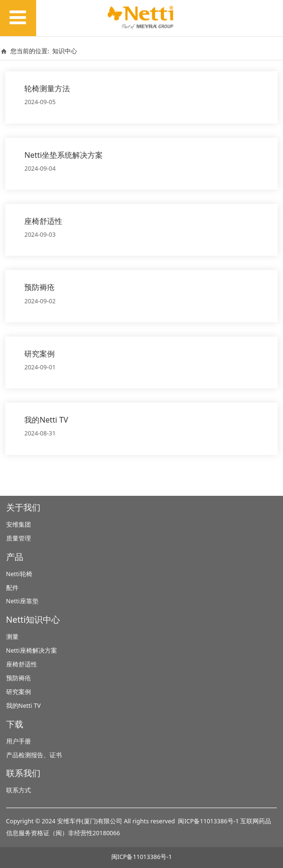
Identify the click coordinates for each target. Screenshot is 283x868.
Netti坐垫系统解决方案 (63, 155)
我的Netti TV (46, 420)
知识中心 (65, 51)
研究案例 (39, 354)
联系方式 (19, 790)
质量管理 (19, 538)
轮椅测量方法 (47, 88)
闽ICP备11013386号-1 (208, 821)
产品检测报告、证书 (34, 755)
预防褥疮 (39, 287)
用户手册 (19, 741)
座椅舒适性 (43, 221)
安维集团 (19, 525)
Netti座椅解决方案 (32, 651)
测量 (12, 637)
